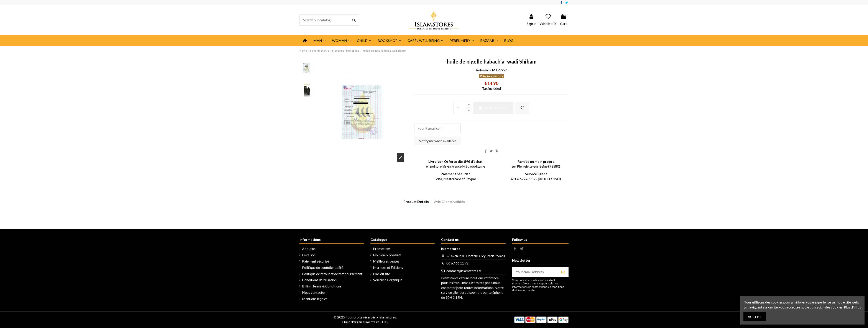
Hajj (385, 322)
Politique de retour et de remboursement (332, 274)
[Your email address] (535, 272)
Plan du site (381, 274)
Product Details (416, 202)
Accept (755, 317)
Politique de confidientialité (323, 268)
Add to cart (493, 108)
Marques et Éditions (388, 268)
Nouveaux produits (387, 255)
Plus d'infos (852, 307)
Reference (484, 70)
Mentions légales (315, 299)
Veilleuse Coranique (388, 280)
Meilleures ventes (386, 261)
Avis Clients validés (449, 202)
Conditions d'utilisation (319, 280)
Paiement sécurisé (316, 261)
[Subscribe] (563, 272)
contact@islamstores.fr (464, 271)
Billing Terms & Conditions (322, 286)
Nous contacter (314, 293)
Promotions (382, 249)
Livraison (309, 255)
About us (309, 249)
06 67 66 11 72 (457, 264)
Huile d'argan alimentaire (361, 322)
